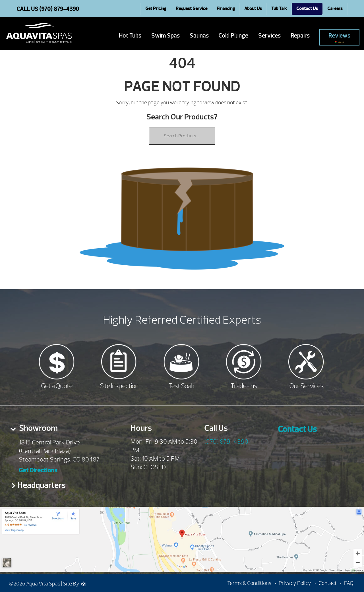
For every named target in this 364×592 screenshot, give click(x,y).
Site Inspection (119, 386)
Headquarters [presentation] (42, 485)
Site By (74, 584)
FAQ (349, 583)
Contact (328, 583)
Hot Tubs (130, 36)
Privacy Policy (295, 583)
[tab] (61, 430)
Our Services (306, 386)
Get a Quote (57, 386)
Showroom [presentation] (38, 428)
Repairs (300, 36)
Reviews (339, 38)
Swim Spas (166, 36)
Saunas (199, 36)
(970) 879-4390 (226, 442)
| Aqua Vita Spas (39, 33)
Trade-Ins (244, 386)
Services (269, 36)
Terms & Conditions (249, 583)
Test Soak (181, 386)
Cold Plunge (233, 36)
